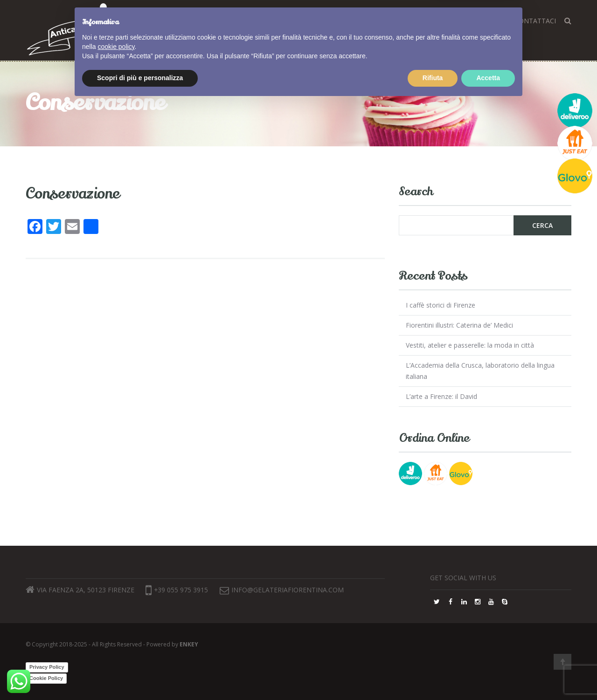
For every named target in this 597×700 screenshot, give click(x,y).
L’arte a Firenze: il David (441, 396)
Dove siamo (391, 21)
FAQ (429, 21)
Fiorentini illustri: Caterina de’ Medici (459, 325)
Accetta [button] (488, 674)
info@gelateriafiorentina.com (290, 590)
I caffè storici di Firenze (441, 305)
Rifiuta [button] (433, 674)
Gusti (319, 21)
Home (257, 21)
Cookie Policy (46, 678)
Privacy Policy (47, 667)
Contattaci (535, 21)
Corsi (288, 21)
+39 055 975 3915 (177, 590)
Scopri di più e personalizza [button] (140, 674)
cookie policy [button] (116, 643)
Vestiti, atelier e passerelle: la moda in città (470, 345)
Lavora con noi (475, 21)
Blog (350, 21)
